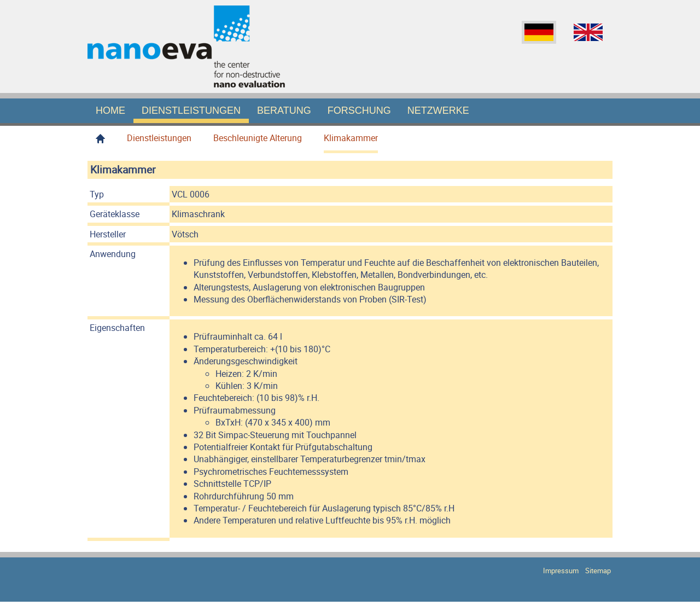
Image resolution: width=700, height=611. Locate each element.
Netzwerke (438, 110)
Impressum (559, 571)
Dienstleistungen (191, 110)
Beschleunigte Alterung (258, 138)
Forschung (359, 110)
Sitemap (596, 571)
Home (110, 110)
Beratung (284, 110)
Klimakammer (351, 138)
